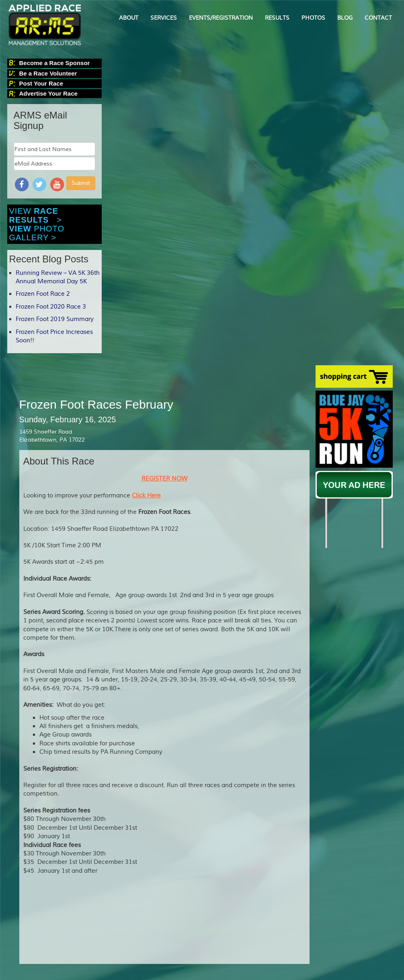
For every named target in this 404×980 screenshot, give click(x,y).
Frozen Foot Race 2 (43, 294)
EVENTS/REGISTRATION (221, 18)
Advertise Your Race (48, 93)
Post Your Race (41, 83)
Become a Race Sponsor (55, 63)
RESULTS (277, 18)
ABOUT (129, 18)
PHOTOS (313, 18)
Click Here (146, 496)
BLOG (345, 18)
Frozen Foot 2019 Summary (55, 319)
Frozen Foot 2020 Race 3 (51, 307)
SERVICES (164, 18)
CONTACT (378, 18)
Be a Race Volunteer (48, 73)
